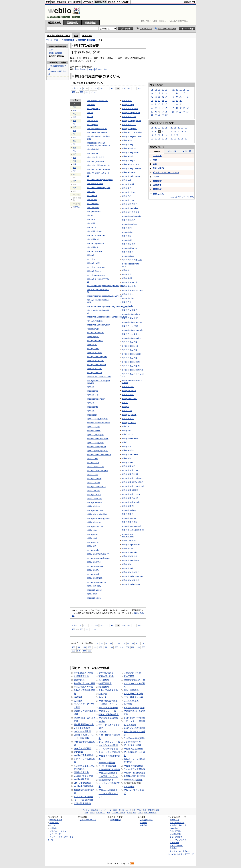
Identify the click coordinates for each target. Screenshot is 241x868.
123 (112, 88)
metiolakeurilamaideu (97, 132)
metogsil (126, 407)
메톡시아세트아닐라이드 (98, 554)
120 (96, 88)
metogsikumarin (129, 391)
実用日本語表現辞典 (83, 673)
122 (107, 88)
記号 (176, 135)
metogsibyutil (128, 184)
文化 (86, 813)
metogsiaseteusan (96, 566)
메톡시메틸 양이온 (130, 498)
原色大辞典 (104, 680)
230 (133, 647)
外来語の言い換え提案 (85, 683)
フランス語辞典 (176, 837)
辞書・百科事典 (150, 813)
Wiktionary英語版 (107, 763)
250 (143, 647)
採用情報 (143, 825)
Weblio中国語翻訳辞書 (134, 773)
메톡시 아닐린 (93, 427)
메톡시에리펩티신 (130, 204)
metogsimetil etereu (131, 494)
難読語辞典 (79, 680)
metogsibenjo (128, 144)
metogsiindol (128, 306)
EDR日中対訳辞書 (83, 783)
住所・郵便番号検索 (133, 697)
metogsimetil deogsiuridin (133, 486)
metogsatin (92, 415)
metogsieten (127, 232)
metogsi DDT (93, 463)
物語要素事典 (105, 683)
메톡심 (125, 442)
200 (117, 647)
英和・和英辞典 (74, 2)
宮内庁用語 (129, 676)
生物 (123, 813)
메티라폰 (91, 223)
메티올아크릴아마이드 (97, 129)
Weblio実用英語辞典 (108, 718)
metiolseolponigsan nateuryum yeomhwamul (98, 144)
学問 (157, 810)
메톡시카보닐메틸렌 (131, 366)
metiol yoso (92, 125)
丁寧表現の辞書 (106, 676)
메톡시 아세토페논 (95, 443)
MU (74, 174)
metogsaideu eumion (97, 365)
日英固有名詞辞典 (132, 742)
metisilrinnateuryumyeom (99, 325)
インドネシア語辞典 (178, 840)
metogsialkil (93, 534)
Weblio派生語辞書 (132, 745)
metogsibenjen (94, 598)
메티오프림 (92, 200)
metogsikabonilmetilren (132, 370)
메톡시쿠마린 (128, 387)
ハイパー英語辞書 (82, 731)
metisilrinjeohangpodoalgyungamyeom (105, 296)
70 (124, 643)
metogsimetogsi (129, 518)
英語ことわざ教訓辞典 (134, 728)
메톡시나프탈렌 (129, 540)
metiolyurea (93, 153)
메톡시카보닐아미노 (131, 334)
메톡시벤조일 (128, 156)
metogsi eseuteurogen (97, 470)
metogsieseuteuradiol (132, 216)
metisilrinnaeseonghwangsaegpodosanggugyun (109, 306)
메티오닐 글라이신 (95, 157)
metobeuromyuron (96, 333)
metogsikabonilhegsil (131, 354)
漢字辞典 (128, 704)
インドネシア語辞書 (83, 797)
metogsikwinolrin (129, 399)
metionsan (92, 196)
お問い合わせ (115, 820)
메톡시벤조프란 (129, 172)
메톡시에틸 (127, 236)
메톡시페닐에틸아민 (131, 580)
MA (74, 107)
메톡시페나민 (128, 548)
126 (129, 88)
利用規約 (53, 828)
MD (74, 117)
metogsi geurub (94, 478)
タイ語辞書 (129, 787)
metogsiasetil (93, 574)
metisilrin (91, 259)
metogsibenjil (128, 105)
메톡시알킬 (92, 530)
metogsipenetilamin (131, 560)
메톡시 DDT (93, 459)
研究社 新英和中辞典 (84, 724)
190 (111, 647)
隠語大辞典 (104, 687)
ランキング (87, 36)
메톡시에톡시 (128, 252)
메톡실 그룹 (127, 411)
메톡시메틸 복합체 (130, 474)
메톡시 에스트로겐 (95, 467)
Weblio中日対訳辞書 (84, 786)
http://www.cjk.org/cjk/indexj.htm (91, 69)
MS (74, 168)
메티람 (90, 215)
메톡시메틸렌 (128, 506)
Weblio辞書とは (56, 820)
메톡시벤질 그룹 (129, 117)
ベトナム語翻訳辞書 (83, 800)
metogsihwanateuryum (132, 290)
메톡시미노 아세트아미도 (133, 530)
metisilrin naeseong (96, 267)
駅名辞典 (103, 694)
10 (98, 643)
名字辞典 (78, 701)
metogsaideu (93, 349)
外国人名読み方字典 (83, 687)
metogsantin (93, 407)
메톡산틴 (91, 403)
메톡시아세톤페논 (95, 578)
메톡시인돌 (127, 302)
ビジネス (85, 810)
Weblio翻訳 (174, 828)
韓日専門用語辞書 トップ (59, 36)
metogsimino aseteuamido (128, 535)
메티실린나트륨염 (95, 321)
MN (74, 151)
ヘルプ (52, 825)
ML (74, 144)
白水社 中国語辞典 (107, 766)
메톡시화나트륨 (129, 286)
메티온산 (91, 192)
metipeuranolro (94, 211)
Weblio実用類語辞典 (108, 708)
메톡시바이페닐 (94, 586)
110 (143, 643)
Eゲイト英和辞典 (82, 728)
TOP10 (156, 151)
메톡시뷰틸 (127, 180)
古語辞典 (112, 2)
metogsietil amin (129, 248)
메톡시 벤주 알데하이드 (98, 451)
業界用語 (95, 810)
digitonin (158, 181)
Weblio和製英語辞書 (108, 745)
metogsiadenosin (95, 510)
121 (102, 88)
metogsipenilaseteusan (132, 576)
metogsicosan (128, 200)
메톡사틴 (91, 411)
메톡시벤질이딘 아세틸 (132, 132)
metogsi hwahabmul (96, 486)
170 (100, 647)
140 (84, 647)
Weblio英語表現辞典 (133, 749)
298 (82, 92)
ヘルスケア (100, 813)
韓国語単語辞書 (106, 780)
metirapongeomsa (95, 243)
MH (74, 131)
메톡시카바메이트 (130, 310)
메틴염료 (91, 105)
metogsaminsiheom (96, 399)
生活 (92, 813)
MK (74, 141)
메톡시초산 (127, 196)
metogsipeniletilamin (131, 584)
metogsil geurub (129, 415)
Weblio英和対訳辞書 (133, 766)
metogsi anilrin (94, 431)
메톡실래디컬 (128, 434)
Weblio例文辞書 (81, 779)
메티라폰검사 (93, 239)
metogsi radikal (94, 494)
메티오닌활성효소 (95, 184)
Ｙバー (156, 177)
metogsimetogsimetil (131, 526)
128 (139, 88)
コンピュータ (106, 810)
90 (133, 643)
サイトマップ (55, 834)
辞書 (48, 2)
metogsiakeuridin (95, 526)
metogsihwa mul (129, 282)
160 (95, 647)
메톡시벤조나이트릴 (131, 164)
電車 (115, 810)
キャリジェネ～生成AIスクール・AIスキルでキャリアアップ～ (181, 854)
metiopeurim (93, 204)
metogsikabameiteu (131, 314)
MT (74, 171)
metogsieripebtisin (130, 208)
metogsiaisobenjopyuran (98, 518)
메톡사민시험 (93, 395)
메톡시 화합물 (93, 482)
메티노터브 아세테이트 (97, 101)
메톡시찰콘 (127, 188)
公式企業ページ (146, 820)
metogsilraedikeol (130, 438)
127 (134, 88)
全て (51, 50)
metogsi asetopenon (96, 447)
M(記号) (76, 207)
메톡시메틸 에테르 (130, 490)
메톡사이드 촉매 (94, 353)
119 (91, 88)
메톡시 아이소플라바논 (97, 419)
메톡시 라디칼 (93, 490)
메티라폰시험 (93, 247)
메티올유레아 (93, 149)
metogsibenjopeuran (131, 176)
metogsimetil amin (130, 470)
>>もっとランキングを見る (182, 197)
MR (74, 164)
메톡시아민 (92, 546)
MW (75, 181)
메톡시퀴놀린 (128, 395)
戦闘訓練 (157, 189)
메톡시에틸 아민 (129, 244)
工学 (139, 810)
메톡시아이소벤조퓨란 (97, 514)
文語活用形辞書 (81, 676)
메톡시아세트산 (94, 562)
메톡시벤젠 (92, 594)
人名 (134, 813)
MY (74, 188)
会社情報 (143, 823)
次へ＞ (94, 92)
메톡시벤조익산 (129, 148)
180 (106, 647)
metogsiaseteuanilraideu (98, 558)
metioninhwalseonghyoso (99, 188)
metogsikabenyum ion (132, 322)
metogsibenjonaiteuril (131, 168)
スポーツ (116, 813)
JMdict (102, 721)
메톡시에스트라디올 (131, 212)
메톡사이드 (92, 345)
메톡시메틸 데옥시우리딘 (133, 482)
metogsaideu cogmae (97, 357)
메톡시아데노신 (94, 506)
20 (102, 643)
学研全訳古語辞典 (82, 803)
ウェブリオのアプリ (88, 820)
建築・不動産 (148, 810)
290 (90, 651)
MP (74, 158)
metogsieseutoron (130, 224)
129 (73, 92)
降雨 (155, 160)
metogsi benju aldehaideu (99, 455)
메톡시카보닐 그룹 (130, 326)
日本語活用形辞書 (132, 673)
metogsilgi (126, 430)
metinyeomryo (94, 109)
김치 (155, 164)
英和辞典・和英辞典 (178, 825)
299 (87, 92)
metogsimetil (128, 462)
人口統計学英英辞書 (83, 776)
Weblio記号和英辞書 (84, 755)
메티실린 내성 (93, 263)
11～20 (172, 151)
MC (74, 114)
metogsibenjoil (128, 160)
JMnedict (78, 752)
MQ (75, 161)
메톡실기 (126, 426)
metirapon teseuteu (96, 235)
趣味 (109, 813)
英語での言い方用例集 (134, 718)
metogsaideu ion (95, 373)
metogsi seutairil (95, 502)
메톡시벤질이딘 (129, 125)
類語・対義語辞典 (59, 2)
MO (75, 154)
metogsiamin (93, 550)
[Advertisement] (140, 13)
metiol (90, 117)
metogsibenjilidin (129, 129)
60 (120, 643)
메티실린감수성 (94, 271)
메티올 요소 (92, 121)
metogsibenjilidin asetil (132, 136)
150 (90, 647)
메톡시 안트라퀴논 (95, 435)
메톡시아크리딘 (94, 522)
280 (84, 651)
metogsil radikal (129, 423)
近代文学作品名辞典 (133, 694)
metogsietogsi (128, 256)
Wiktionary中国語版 (133, 780)
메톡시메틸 (127, 458)
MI (74, 134)
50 (115, 643)
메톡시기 (126, 270)
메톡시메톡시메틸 (130, 522)
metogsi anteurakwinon (98, 439)
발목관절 (157, 185)
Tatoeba (102, 732)
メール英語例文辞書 (108, 749)
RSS (132, 863)
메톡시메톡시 (128, 514)
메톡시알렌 (92, 538)
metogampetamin (95, 341)
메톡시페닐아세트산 (131, 572)
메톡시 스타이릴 (94, 498)
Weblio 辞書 (52, 40)
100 (137, 643)
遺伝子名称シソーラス (109, 742)
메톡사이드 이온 (94, 369)
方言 (140, 813)
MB (74, 110)
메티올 (90, 113)
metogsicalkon (128, 192)
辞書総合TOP (190, 2)
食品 (129, 813)
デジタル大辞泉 (106, 673)
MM (75, 148)
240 (138, 647)
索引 (76, 36)
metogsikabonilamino (131, 338)
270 (79, 651)
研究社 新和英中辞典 (109, 714)
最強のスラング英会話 (109, 752)
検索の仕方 (54, 823)
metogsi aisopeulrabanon (99, 423)
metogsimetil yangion (131, 502)
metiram (91, 219)
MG (75, 127)
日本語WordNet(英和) (134, 738)
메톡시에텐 (127, 228)
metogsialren (93, 542)
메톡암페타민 (93, 337)
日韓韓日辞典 (101, 2)
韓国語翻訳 (91, 23)
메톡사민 (91, 387)
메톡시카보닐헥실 (130, 350)
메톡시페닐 (127, 564)
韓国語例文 (72, 23)
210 (122, 647)
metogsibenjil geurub (131, 121)
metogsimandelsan (130, 454)
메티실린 (91, 255)
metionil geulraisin (95, 161)
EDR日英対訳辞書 (83, 748)
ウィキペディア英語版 (134, 769)
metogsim (126, 446)
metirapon (92, 227)
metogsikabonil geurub (132, 330)
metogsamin (93, 391)
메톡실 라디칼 (128, 419)
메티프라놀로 (93, 208)
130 (79, 647)
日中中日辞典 (88, 2)
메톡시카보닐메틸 (130, 358)
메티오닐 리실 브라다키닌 (99, 165)
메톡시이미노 (128, 294)
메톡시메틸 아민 (129, 466)
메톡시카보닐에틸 (130, 342)
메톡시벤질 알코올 (130, 109)
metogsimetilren (129, 510)
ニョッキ (157, 156)
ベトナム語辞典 (176, 845)
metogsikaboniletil (130, 346)
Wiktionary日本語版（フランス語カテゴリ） (108, 793)
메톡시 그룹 (92, 474)
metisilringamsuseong (97, 275)
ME (74, 121)
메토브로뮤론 (93, 329)
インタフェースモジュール (166, 172)
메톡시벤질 (127, 101)
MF (74, 124)
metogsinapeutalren (131, 544)
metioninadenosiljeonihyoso (100, 180)
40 (111, 643)
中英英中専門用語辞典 (134, 776)
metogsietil (127, 240)
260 (73, 651)
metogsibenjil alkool (131, 113)
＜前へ (75, 88)
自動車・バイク (125, 810)
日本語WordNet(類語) (134, 708)
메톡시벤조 (127, 140)
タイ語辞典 (174, 843)
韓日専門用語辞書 (86, 40)
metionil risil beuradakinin (99, 169)
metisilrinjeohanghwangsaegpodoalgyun (106, 286)
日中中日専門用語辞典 (109, 769)
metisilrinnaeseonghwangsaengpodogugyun (107, 317)
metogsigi (126, 274)
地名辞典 (78, 697)
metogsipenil (128, 568)
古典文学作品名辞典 (108, 690)
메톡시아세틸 (93, 570)
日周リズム (158, 194)
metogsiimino (128, 298)
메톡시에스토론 (129, 220)
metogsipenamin (129, 552)
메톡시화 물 (127, 278)
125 (123, 88)
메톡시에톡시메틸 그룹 (132, 260)
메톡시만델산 (128, 450)
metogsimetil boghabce (132, 478)
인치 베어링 (159, 168)
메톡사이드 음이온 (95, 361)
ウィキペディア (131, 701)
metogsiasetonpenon (97, 582)
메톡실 (125, 403)
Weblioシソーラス (107, 711)
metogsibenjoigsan (130, 152)
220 (127, 647)
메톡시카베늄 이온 (130, 318)
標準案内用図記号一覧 (134, 680)
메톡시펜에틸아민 (130, 556)
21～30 (187, 151)
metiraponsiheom (95, 251)
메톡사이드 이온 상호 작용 (99, 376)
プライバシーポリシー (59, 831)
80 (128, 643)
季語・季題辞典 (131, 690)
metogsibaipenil (94, 590)
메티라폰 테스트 (94, 231)
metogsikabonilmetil (131, 362)
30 (106, 643)
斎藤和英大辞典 (81, 772)
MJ (74, 137)
